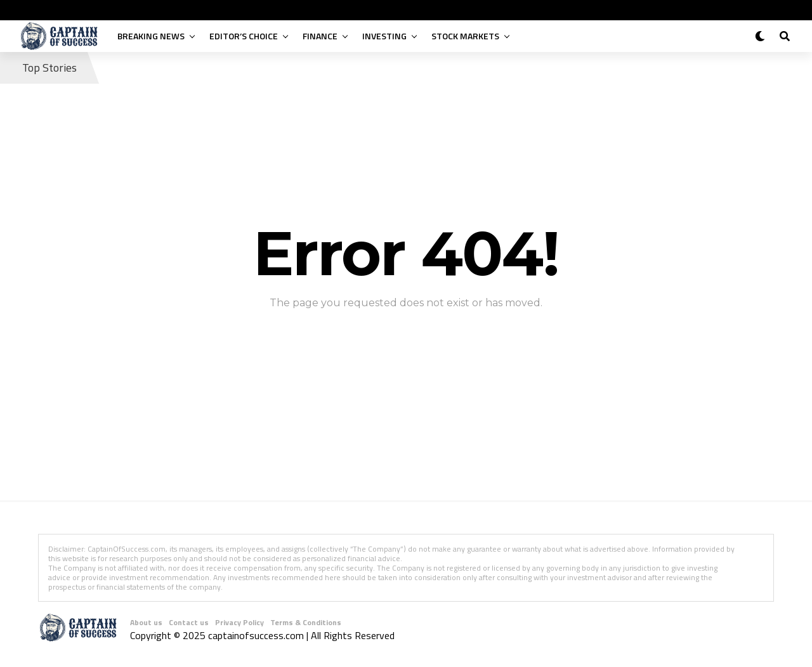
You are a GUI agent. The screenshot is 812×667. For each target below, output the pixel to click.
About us (146, 622)
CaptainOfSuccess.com (127, 549)
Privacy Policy (239, 622)
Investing (384, 36)
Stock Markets (465, 36)
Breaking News (151, 36)
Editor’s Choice (244, 36)
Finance (320, 36)
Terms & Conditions (306, 622)
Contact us (189, 622)
